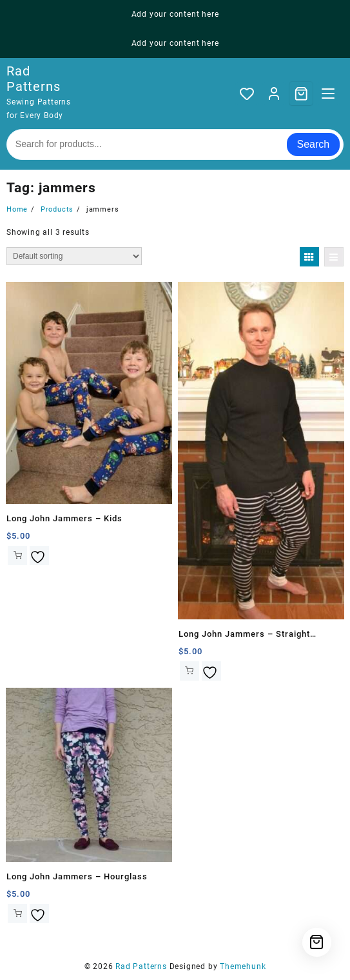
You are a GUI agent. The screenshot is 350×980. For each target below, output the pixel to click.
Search (314, 144)
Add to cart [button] (17, 555)
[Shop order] (74, 256)
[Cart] (301, 94)
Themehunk (243, 966)
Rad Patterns (33, 79)
